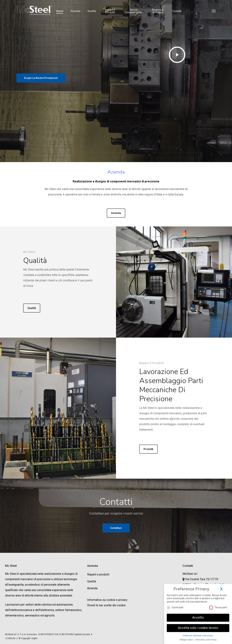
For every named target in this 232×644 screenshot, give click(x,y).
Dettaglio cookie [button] (187, 640)
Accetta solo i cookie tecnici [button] (198, 628)
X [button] (221, 589)
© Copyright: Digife (28, 638)
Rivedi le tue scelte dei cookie (106, 605)
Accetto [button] (198, 618)
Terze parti (218, 607)
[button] (214, 11)
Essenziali (175, 607)
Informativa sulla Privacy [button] (206, 640)
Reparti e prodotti (98, 574)
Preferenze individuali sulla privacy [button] (198, 636)
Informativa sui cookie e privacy (107, 600)
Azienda (92, 588)
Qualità (92, 581)
